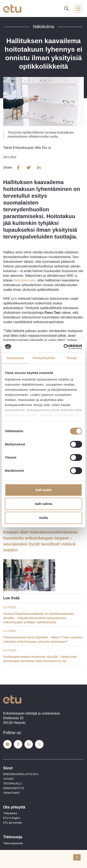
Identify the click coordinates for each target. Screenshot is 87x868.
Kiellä (43, 518)
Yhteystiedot (10, 813)
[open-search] (66, 9)
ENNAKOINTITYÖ (14, 788)
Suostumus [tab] (15, 358)
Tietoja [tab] (72, 358)
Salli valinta (44, 504)
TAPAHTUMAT (12, 793)
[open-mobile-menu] (78, 9)
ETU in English (12, 818)
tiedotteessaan (25, 280)
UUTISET (9, 779)
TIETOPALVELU (12, 784)
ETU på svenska (13, 823)
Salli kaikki (44, 490)
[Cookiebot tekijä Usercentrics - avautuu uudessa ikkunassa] (64, 347)
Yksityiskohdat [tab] (43, 358)
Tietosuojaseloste (13, 843)
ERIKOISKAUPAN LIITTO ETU (21, 774)
